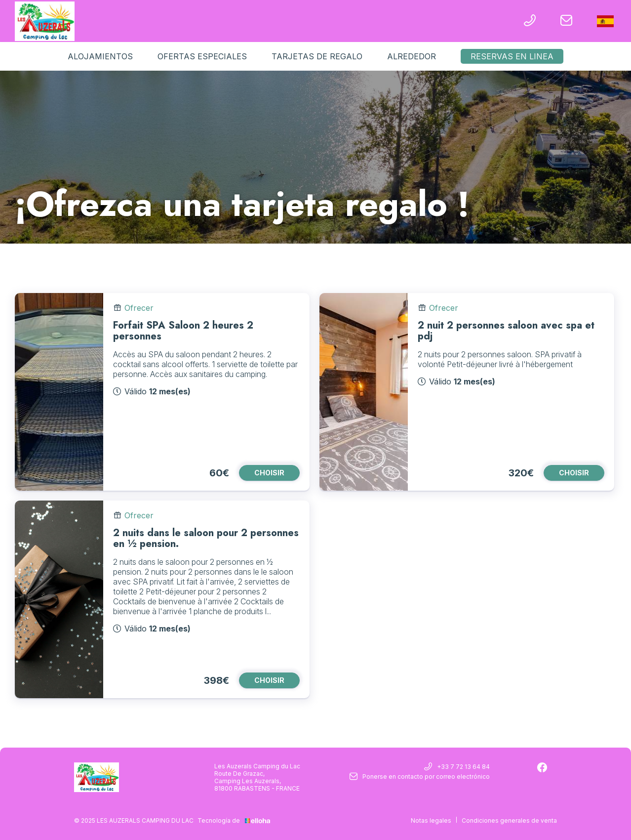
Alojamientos (100, 56)
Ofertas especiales (202, 56)
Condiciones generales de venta (509, 820)
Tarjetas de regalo (317, 56)
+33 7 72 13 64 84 (457, 767)
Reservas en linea (512, 56)
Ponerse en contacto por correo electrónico (420, 777)
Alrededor (412, 56)
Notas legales (431, 820)
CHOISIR (269, 473)
